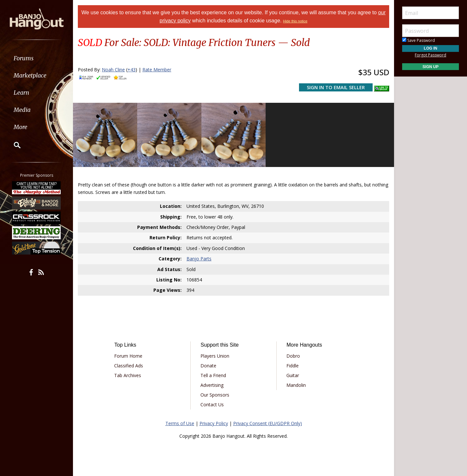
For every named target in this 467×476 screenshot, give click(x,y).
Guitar (293, 375)
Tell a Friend (213, 375)
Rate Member (157, 70)
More (20, 127)
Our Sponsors (215, 395)
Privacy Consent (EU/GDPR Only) (268, 423)
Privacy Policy (214, 423)
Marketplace (30, 75)
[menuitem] (36, 58)
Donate (208, 366)
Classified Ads (129, 366)
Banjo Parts (199, 259)
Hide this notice (295, 21)
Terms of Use (180, 423)
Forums (24, 58)
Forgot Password (431, 55)
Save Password (419, 40)
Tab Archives (128, 375)
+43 (132, 70)
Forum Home (128, 356)
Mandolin (296, 385)
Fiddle (293, 366)
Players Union (215, 356)
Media (22, 110)
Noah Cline (113, 70)
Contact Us (212, 405)
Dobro (293, 356)
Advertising (212, 385)
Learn (21, 93)
